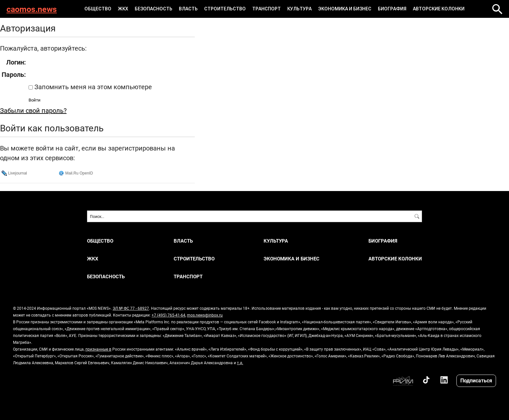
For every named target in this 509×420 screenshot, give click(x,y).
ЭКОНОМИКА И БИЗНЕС (345, 9)
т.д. (240, 363)
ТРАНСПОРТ (267, 9)
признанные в (98, 349)
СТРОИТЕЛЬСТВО (225, 9)
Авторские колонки (439, 9)
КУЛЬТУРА (299, 9)
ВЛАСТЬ (188, 9)
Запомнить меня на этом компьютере (92, 87)
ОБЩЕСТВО (98, 9)
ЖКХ (123, 9)
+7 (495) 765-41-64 (168, 315)
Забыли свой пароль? (33, 110)
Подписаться (476, 380)
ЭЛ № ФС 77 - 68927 (131, 308)
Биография (392, 9)
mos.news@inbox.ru (205, 315)
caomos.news (32, 9)
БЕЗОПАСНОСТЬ (154, 9)
